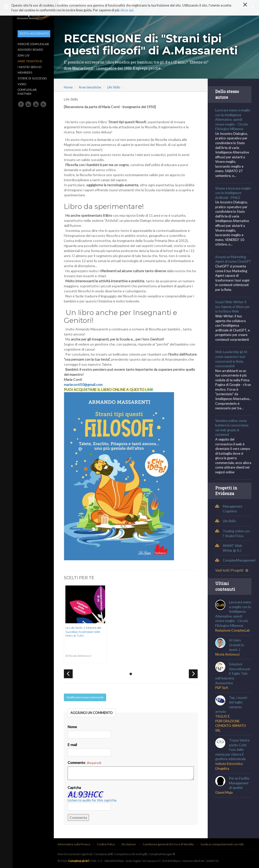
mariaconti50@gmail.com (85, 384)
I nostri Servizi (30, 67)
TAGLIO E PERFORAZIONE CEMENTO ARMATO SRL (231, 737)
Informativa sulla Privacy (75, 844)
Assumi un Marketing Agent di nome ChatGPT (231, 261)
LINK (151, 390)
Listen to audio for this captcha (94, 800)
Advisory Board (30, 50)
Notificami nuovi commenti (87, 697)
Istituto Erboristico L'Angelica (230, 780)
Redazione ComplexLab (233, 644)
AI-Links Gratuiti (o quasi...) (237, 659)
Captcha (76, 787)
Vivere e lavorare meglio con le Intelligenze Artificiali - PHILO (234, 193)
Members (25, 73)
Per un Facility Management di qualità (240, 797)
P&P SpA (222, 702)
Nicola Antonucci (228, 668)
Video (22, 84)
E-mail (74, 745)
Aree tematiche (30, 61)
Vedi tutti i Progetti (232, 580)
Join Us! (24, 55)
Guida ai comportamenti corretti (224, 844)
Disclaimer (130, 844)
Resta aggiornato (34, 34)
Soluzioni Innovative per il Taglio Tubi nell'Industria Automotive (233, 688)
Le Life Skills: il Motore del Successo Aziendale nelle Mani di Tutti (85, 632)
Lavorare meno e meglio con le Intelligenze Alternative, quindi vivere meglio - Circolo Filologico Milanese (233, 119)
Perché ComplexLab (33, 44)
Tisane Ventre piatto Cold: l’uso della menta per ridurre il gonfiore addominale (233, 764)
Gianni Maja (224, 807)
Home (70, 87)
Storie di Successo (32, 78)
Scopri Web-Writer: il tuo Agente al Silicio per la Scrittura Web (233, 311)
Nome (74, 727)
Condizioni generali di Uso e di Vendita (170, 844)
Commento (86, 763)
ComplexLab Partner (27, 92)
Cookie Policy (107, 844)
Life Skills (115, 87)
